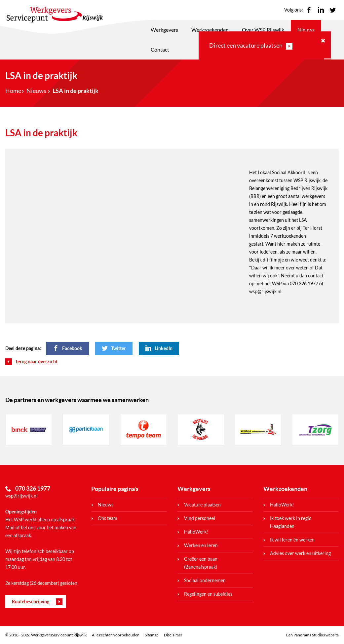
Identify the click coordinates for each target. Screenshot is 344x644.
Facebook (309, 10)
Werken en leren (201, 545)
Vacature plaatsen (202, 505)
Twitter (333, 10)
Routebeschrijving (31, 602)
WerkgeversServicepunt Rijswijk (55, 15)
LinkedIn (321, 10)
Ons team (108, 518)
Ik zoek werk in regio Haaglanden (291, 522)
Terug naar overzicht (36, 362)
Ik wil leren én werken (292, 540)
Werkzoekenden (210, 30)
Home (13, 91)
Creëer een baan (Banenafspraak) (201, 563)
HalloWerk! (196, 532)
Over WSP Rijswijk (263, 30)
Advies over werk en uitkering (300, 553)
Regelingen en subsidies (208, 594)
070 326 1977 (304, 283)
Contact (160, 49)
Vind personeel (200, 518)
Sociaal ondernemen (205, 580)
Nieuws (306, 30)
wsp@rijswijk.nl (21, 496)
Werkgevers (164, 30)
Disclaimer (173, 635)
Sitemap (152, 635)
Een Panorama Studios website (312, 635)
